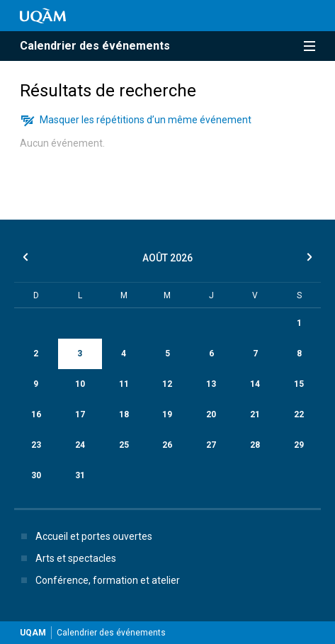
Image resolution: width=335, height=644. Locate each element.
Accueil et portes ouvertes (84, 536)
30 (36, 475)
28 (255, 445)
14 (255, 384)
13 (211, 384)
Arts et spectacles (66, 558)
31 (80, 475)
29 (299, 445)
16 (36, 414)
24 (80, 445)
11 (124, 384)
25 (124, 445)
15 (299, 384)
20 (211, 414)
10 (80, 384)
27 (211, 445)
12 (167, 384)
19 (167, 414)
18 (124, 414)
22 (299, 414)
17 (80, 414)
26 (167, 445)
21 (255, 414)
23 (36, 445)
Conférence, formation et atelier (98, 580)
